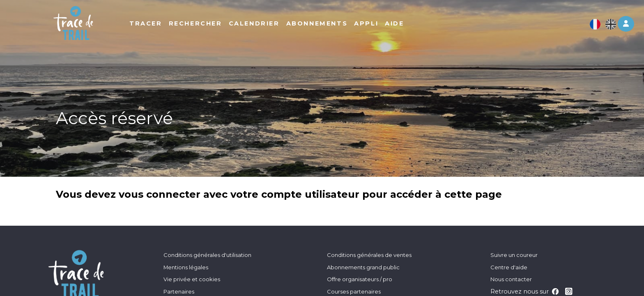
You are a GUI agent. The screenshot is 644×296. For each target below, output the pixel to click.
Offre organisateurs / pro (360, 279)
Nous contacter (511, 279)
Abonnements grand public (363, 267)
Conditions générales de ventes (369, 255)
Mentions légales (186, 267)
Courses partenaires (354, 291)
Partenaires (179, 291)
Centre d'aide (509, 267)
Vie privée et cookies (192, 279)
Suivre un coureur (514, 255)
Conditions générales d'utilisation (207, 255)
